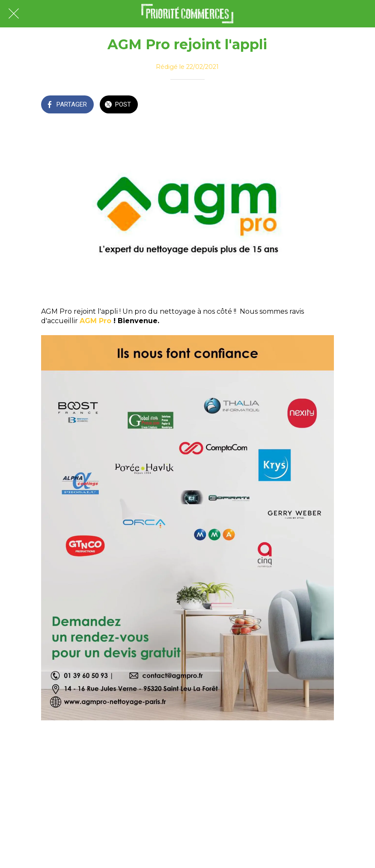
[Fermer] (14, 14)
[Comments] (324, 105)
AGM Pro (95, 321)
